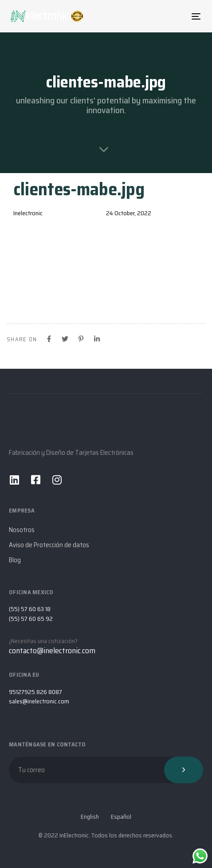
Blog (15, 560)
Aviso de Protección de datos (49, 545)
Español (121, 817)
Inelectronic (28, 213)
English (90, 817)
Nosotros (22, 530)
